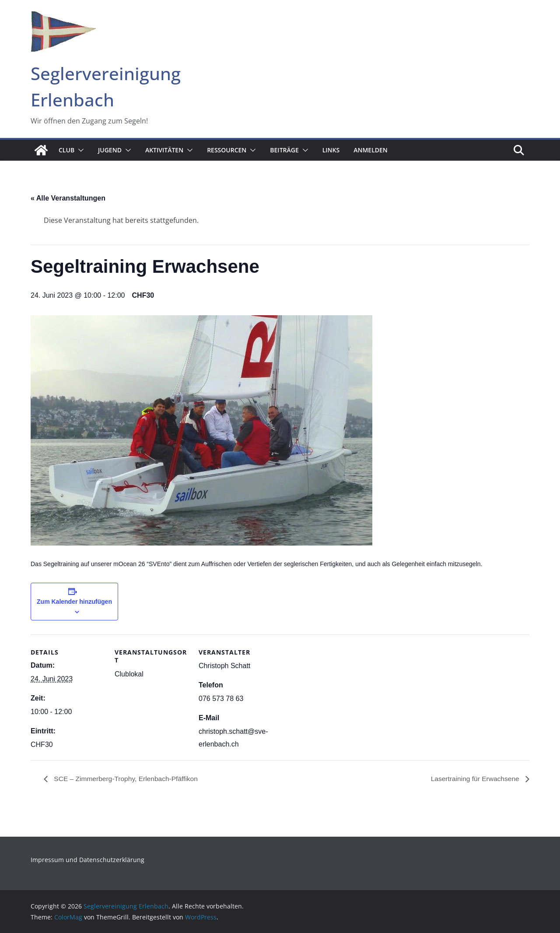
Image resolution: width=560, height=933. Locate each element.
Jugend (110, 150)
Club (66, 150)
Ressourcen (227, 150)
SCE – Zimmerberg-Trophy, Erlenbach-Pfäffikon (127, 779)
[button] (79, 150)
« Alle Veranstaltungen (68, 198)
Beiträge (284, 150)
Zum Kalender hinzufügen (74, 602)
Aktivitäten (164, 150)
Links (331, 150)
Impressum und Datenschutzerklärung (87, 860)
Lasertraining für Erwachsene (474, 779)
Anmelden (371, 150)
